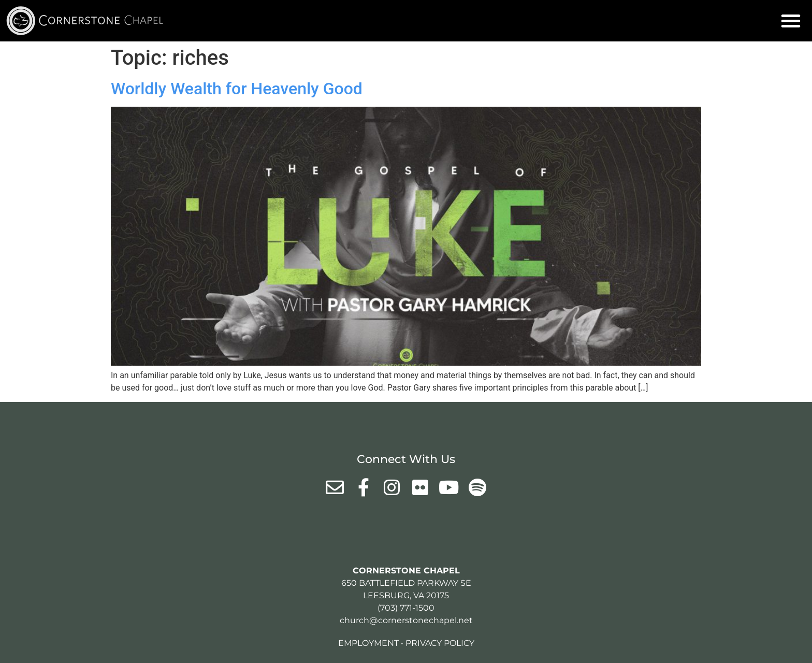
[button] (791, 21)
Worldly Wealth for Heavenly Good (237, 89)
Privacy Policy (440, 643)
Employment (368, 643)
